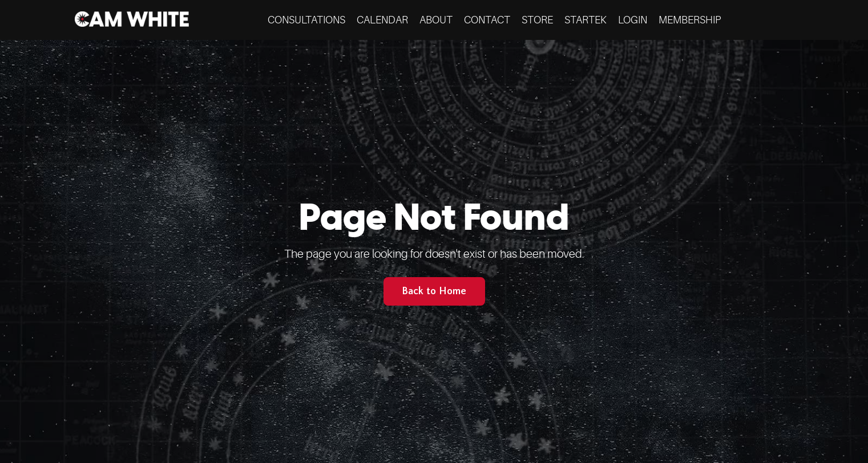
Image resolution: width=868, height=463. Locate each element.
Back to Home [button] (434, 291)
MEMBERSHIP (690, 20)
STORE (537, 20)
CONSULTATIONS (306, 20)
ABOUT (436, 20)
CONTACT (487, 20)
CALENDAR (382, 20)
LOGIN (633, 20)
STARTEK (586, 20)
